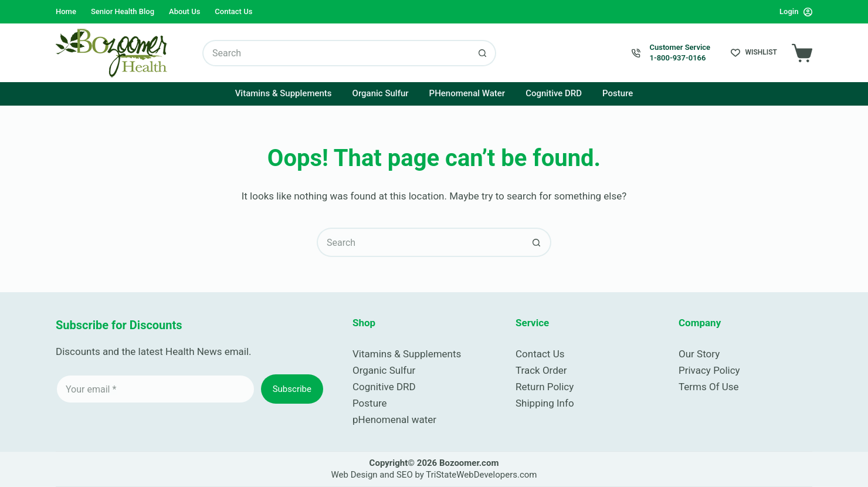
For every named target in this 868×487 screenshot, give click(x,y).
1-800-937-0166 (677, 58)
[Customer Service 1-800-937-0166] (636, 53)
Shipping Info (545, 403)
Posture (618, 93)
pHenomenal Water (467, 93)
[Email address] (155, 389)
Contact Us (233, 11)
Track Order (541, 370)
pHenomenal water (394, 420)
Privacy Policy (709, 370)
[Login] (796, 11)
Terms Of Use (709, 387)
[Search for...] (336, 53)
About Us (184, 11)
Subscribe (292, 389)
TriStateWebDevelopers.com (481, 475)
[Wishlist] (754, 53)
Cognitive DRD (554, 93)
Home (66, 11)
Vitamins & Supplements (284, 93)
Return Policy (545, 387)
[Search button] (483, 53)
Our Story (699, 354)
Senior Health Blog (123, 11)
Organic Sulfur (381, 93)
